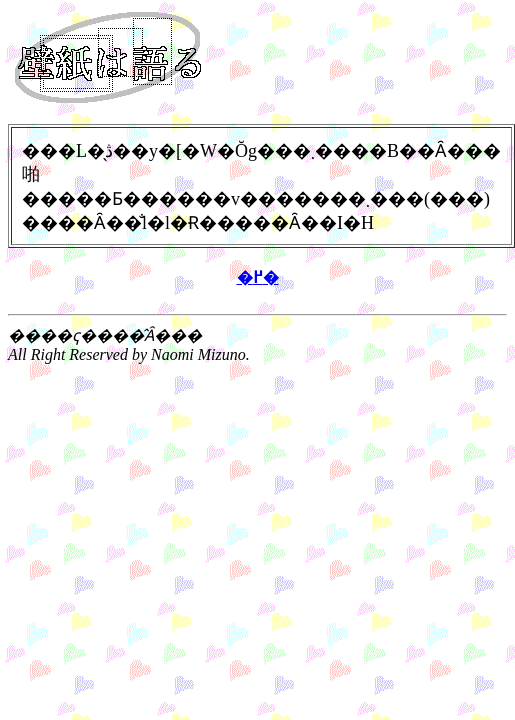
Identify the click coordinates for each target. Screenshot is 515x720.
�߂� (258, 277)
